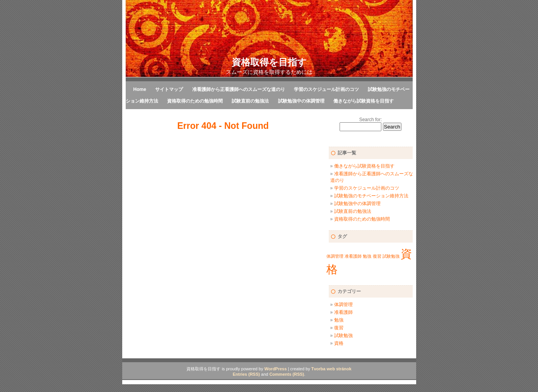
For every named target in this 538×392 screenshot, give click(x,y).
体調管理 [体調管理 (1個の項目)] (335, 256)
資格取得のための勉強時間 (195, 101)
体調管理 (343, 305)
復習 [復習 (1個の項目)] (377, 256)
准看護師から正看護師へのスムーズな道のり (239, 89)
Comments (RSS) (287, 374)
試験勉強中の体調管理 (301, 101)
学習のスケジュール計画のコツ (326, 89)
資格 (339, 343)
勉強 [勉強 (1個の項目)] (367, 256)
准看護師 (343, 312)
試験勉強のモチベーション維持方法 (371, 196)
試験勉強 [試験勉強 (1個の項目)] (391, 256)
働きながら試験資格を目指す (364, 101)
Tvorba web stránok (331, 369)
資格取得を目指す (269, 62)
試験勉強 (343, 336)
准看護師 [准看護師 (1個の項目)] (353, 256)
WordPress (275, 369)
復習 (339, 328)
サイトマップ (169, 89)
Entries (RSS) (246, 374)
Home (140, 89)
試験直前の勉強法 (250, 101)
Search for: (371, 120)
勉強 (339, 320)
